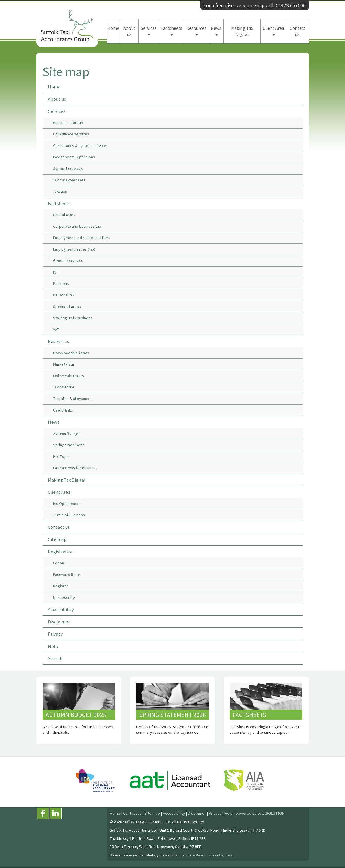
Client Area (273, 30)
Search (55, 658)
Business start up (68, 123)
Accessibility (61, 609)
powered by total (260, 813)
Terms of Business (69, 515)
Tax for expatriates (69, 180)
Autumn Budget (66, 433)
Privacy (55, 634)
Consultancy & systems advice (80, 145)
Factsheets (172, 30)
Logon (59, 563)
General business (68, 260)
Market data (63, 364)
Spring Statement (68, 445)
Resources (196, 30)
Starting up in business (73, 318)
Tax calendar (64, 387)
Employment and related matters (82, 237)
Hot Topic (61, 456)
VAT (56, 329)
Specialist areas (67, 306)
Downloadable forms (71, 353)
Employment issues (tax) (74, 249)
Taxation (60, 191)
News (216, 30)
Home (113, 28)
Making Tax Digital (242, 31)
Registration (61, 552)
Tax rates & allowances (73, 398)
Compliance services (71, 134)
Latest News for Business (75, 468)
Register (61, 586)
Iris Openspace (66, 503)
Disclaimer (59, 622)
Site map (57, 539)
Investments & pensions (74, 157)
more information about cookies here (204, 855)
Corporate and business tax (77, 226)
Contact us (297, 31)
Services (149, 30)
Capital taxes (64, 215)
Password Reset (67, 574)
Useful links (63, 410)
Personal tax (64, 295)
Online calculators (69, 376)
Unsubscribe (64, 597)
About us (129, 31)
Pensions (61, 283)
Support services (68, 168)
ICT (56, 272)
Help (53, 646)
